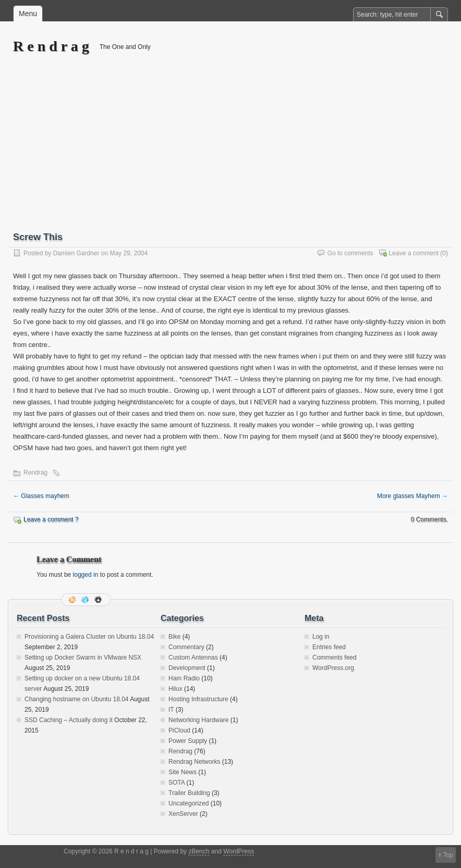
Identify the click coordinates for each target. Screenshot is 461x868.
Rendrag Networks (194, 762)
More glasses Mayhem (413, 496)
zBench (199, 851)
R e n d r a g (51, 46)
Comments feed (335, 658)
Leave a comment (414, 253)
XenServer (183, 814)
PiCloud (179, 730)
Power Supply (188, 741)
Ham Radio (184, 678)
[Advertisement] (231, 150)
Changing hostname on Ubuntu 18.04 (76, 699)
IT (171, 710)
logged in (86, 575)
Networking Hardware (198, 720)
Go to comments (350, 253)
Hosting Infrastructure (198, 699)
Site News (183, 772)
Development (187, 668)
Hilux (175, 689)
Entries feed (329, 647)
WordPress (239, 851)
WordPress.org (333, 668)
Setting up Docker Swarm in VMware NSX (83, 658)
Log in (321, 637)
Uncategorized (189, 803)
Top (448, 855)
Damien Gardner (76, 253)
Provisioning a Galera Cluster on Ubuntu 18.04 (89, 637)
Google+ (99, 600)
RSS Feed (73, 600)
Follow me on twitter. (86, 600)
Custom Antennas (193, 658)
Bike (174, 637)
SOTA (177, 783)
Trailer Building (189, 793)
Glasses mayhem (41, 496)
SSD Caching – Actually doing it (69, 720)
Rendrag (35, 473)
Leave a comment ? (51, 519)
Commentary (186, 647)
